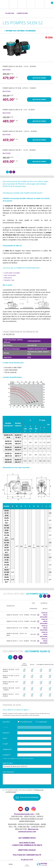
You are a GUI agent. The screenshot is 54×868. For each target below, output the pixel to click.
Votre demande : (9, 772)
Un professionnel (26, 722)
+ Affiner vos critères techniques (20, 31)
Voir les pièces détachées (44, 615)
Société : (6, 727)
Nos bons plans (27, 843)
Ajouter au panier (39, 78)
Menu (11, 864)
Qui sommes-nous (27, 838)
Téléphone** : (8, 749)
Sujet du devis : (8, 763)
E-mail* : (6, 744)
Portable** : (7, 755)
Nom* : (5, 738)
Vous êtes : (7, 722)
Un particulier (42, 722)
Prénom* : (6, 733)
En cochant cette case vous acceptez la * (24, 791)
